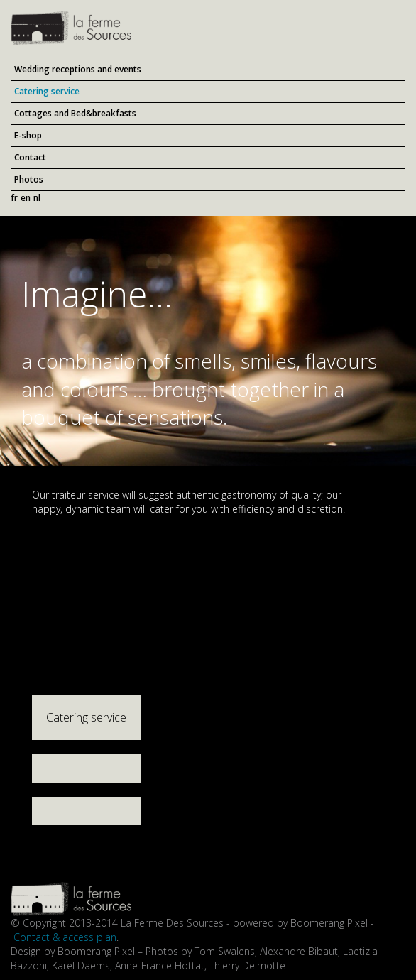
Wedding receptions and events (78, 69)
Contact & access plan (65, 937)
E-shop (28, 135)
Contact (30, 157)
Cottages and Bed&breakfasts (75, 113)
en (26, 198)
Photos (29, 179)
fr (14, 198)
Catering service (47, 91)
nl (37, 198)
